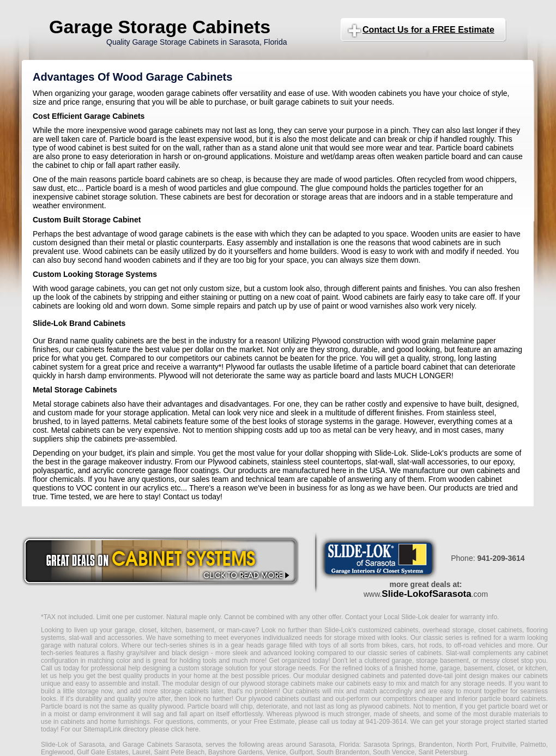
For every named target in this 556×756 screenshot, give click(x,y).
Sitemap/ (96, 729)
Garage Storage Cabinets (160, 27)
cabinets (308, 691)
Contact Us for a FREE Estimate (428, 30)
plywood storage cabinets (278, 684)
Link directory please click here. (155, 729)
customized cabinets (389, 630)
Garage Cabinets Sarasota (162, 745)
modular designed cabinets (346, 676)
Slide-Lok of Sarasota (73, 745)
